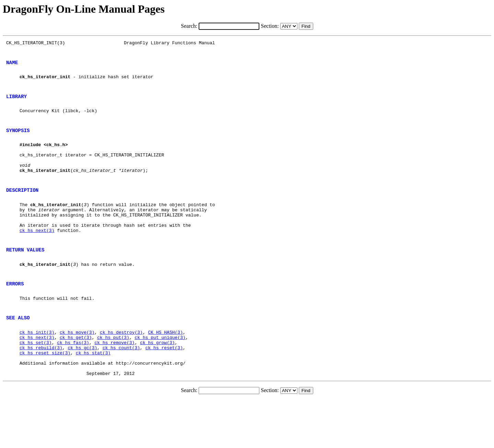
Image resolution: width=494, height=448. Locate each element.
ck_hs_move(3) (77, 372)
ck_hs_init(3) (37, 372)
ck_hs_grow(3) (157, 385)
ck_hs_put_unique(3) (160, 378)
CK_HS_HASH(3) (165, 372)
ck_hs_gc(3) (82, 391)
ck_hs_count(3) (121, 391)
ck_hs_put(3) (113, 378)
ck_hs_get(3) (76, 378)
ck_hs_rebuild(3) (41, 391)
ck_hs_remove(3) (114, 385)
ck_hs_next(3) (37, 258)
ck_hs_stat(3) (93, 397)
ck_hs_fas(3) (73, 385)
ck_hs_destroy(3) (121, 372)
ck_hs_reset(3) (164, 391)
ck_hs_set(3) (36, 385)
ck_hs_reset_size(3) (45, 397)
